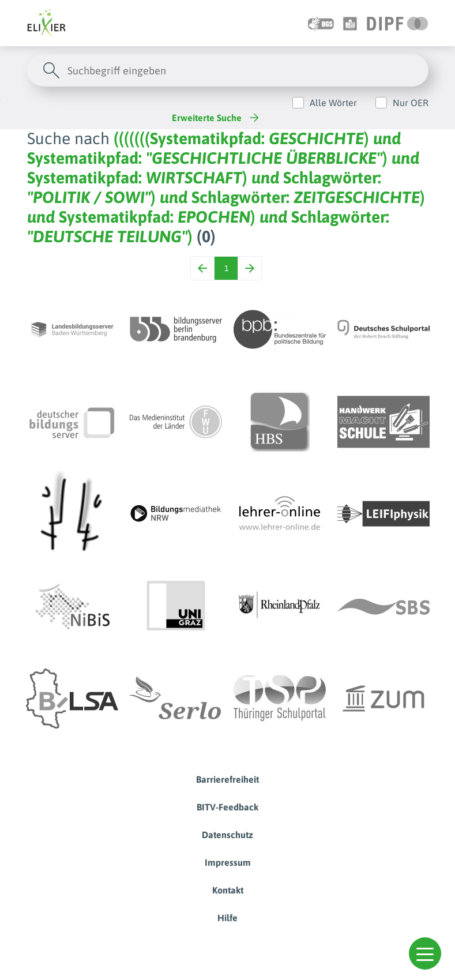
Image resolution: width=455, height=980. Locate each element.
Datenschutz (227, 835)
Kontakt (228, 890)
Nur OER (411, 103)
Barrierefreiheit (227, 779)
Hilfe (227, 918)
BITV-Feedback (227, 807)
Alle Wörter (333, 103)
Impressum (228, 862)
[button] (425, 953)
